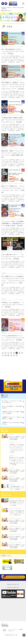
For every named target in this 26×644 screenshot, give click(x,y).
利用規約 (5, 631)
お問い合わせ (11, 631)
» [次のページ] (14, 355)
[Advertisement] (13, 368)
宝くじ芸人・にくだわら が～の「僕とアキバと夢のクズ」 (12, 402)
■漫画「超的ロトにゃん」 (7, 11)
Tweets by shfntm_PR (13, 584)
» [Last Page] (17, 355)
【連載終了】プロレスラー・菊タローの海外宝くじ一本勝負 (12, 418)
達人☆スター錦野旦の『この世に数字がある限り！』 (12, 407)
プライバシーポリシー (13, 629)
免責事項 (21, 629)
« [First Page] (3, 353)
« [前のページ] (6, 353)
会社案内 (5, 629)
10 (6, 355)
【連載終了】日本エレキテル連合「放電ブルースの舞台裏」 (12, 413)
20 (8, 355)
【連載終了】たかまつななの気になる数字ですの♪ (12, 423)
